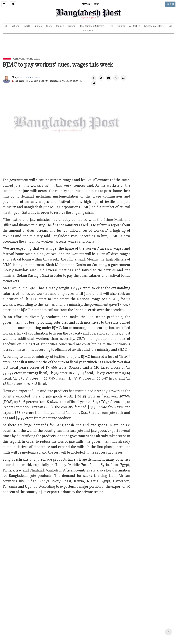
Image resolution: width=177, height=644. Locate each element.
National (16, 26)
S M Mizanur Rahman (29, 78)
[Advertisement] (88, 48)
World (27, 26)
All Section (135, 26)
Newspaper (89, 30)
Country (121, 26)
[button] (4, 4)
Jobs (170, 26)
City (111, 26)
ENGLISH (87, 4)
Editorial (72, 26)
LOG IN (170, 4)
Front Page (33, 59)
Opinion (60, 26)
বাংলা (96, 4)
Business (38, 26)
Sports (49, 26)
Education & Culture (154, 26)
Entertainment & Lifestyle (93, 26)
